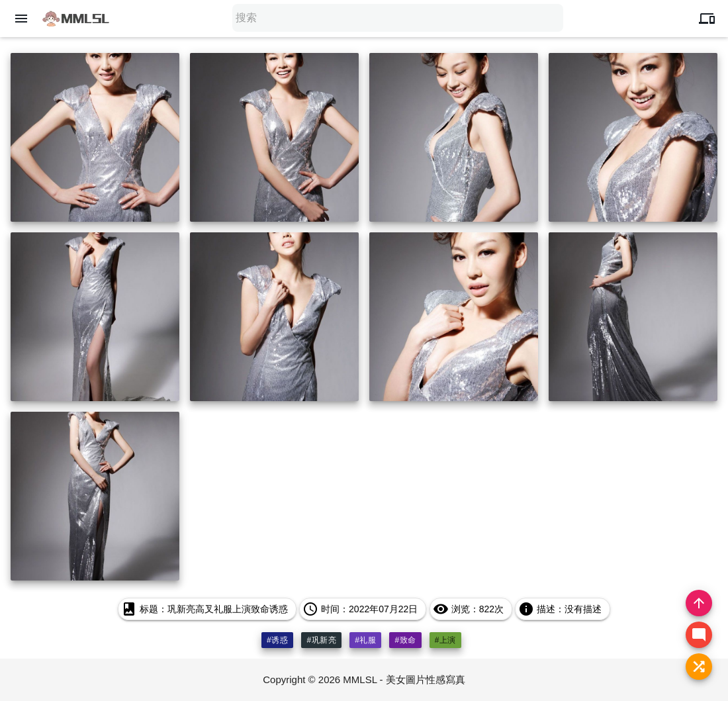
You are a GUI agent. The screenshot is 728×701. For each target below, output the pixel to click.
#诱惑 (277, 640)
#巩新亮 (321, 640)
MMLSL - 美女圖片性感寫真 (404, 679)
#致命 (405, 640)
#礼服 (365, 640)
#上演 (445, 640)
